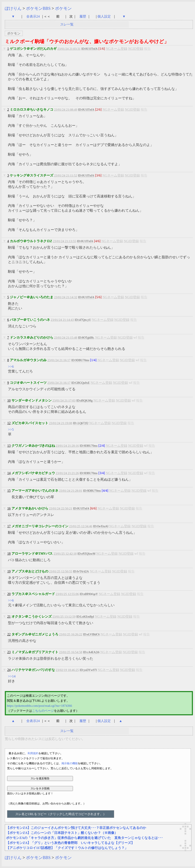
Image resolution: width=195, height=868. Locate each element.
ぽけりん (13, 8)
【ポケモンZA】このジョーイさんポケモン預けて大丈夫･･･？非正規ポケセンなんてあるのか (76, 828)
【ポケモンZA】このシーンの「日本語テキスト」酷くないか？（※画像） (62, 833)
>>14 (12, 676)
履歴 (83, 16)
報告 (147, 49)
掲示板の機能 (70, 763)
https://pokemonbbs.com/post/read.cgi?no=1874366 (40, 706)
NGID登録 (136, 49)
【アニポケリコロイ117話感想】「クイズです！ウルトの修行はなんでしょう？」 (67, 848)
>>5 (11, 430)
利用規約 (33, 753)
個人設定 (104, 16)
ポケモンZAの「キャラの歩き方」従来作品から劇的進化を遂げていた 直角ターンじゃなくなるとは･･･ (84, 838)
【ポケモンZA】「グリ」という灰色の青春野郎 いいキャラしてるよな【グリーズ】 (70, 843)
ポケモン (63, 8)
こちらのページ (43, 711)
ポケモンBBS (38, 8)
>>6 (11, 367)
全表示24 (33, 16)
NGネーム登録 (117, 49)
